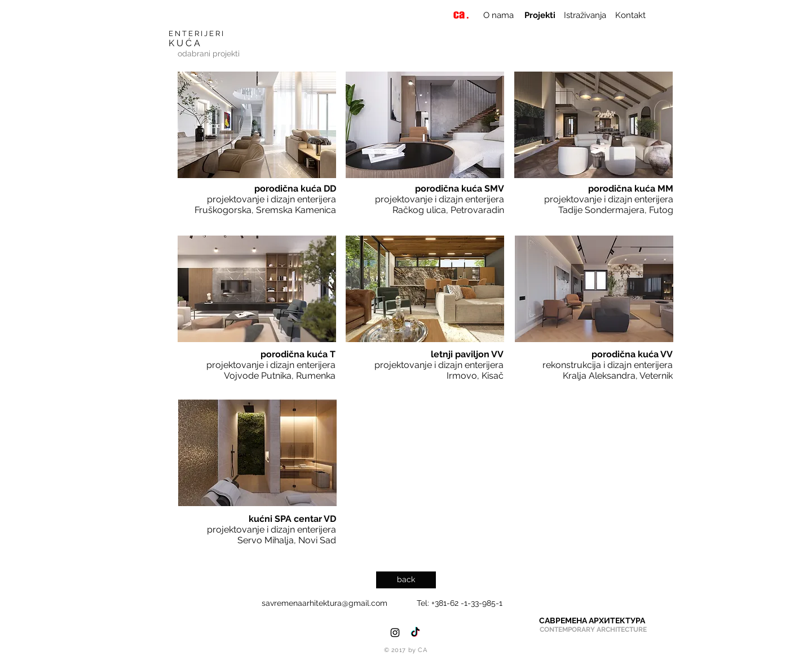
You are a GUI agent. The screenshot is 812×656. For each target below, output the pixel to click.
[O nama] (498, 15)
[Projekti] (540, 15)
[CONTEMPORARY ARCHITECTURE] (593, 630)
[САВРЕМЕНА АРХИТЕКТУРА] (592, 621)
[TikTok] (415, 633)
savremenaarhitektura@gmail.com (325, 603)
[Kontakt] (630, 15)
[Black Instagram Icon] (395, 633)
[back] (406, 580)
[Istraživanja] (585, 15)
